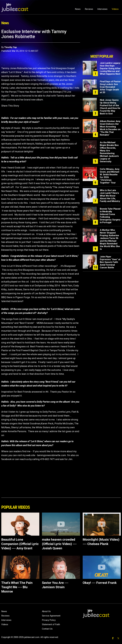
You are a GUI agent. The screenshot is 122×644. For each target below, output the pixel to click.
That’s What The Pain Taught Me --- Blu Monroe (17, 587)
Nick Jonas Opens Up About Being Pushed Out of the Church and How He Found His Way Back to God (110, 107)
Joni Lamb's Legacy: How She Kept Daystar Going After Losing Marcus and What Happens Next (110, 68)
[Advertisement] (102, 41)
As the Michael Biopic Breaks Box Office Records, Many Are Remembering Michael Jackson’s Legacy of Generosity (109, 152)
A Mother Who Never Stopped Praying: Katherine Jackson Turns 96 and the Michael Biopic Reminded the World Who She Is (110, 240)
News (78, 9)
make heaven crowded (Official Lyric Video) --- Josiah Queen (59, 544)
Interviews (102, 9)
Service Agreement (51, 616)
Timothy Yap (10, 47)
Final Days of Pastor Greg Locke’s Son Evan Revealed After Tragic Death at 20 (110, 87)
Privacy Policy (49, 620)
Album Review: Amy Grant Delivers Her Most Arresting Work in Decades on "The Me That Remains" (110, 128)
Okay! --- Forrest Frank (100, 583)
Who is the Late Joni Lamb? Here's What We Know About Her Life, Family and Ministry (110, 196)
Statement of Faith (51, 624)
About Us (46, 611)
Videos (115, 9)
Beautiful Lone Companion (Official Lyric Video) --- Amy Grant (20, 544)
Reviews (89, 9)
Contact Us (47, 629)
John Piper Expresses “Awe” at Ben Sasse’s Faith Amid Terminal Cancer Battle (110, 262)
